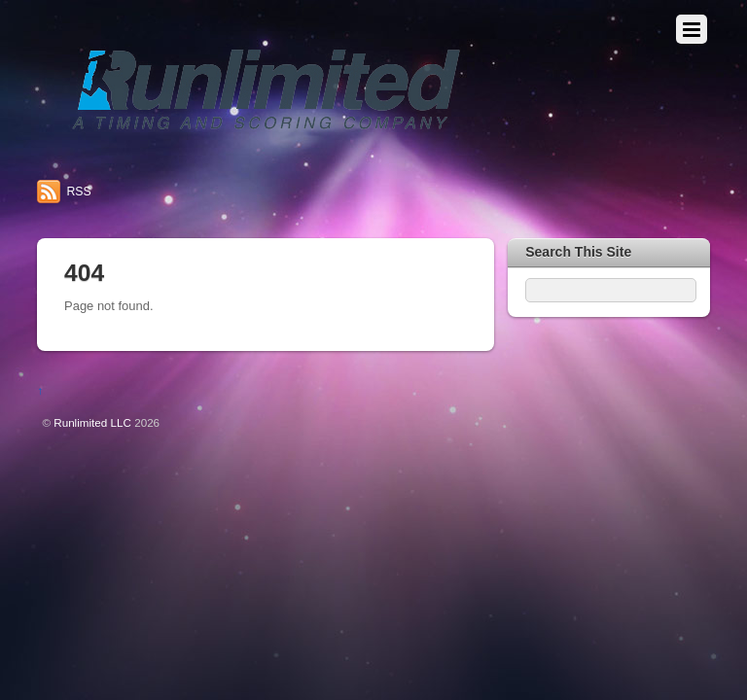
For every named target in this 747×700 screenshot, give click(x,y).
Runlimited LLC (92, 422)
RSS (78, 192)
